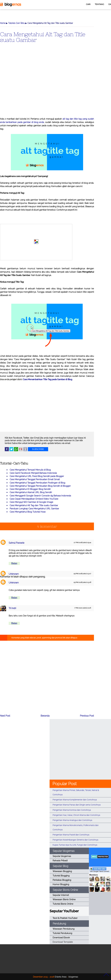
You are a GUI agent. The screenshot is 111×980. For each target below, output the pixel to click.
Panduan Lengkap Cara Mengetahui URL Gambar (34, 509)
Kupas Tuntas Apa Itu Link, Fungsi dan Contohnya (75, 845)
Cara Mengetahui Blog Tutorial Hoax (28, 512)
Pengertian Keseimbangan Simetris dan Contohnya (75, 840)
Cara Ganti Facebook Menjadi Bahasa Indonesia (33, 473)
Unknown (14, 574)
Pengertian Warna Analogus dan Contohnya (72, 820)
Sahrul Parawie (16, 543)
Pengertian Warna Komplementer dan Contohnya (75, 800)
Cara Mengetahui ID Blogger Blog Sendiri (30, 489)
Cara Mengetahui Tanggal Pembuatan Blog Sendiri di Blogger (40, 486)
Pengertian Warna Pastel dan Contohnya (71, 835)
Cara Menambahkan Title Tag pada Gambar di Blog (47, 379)
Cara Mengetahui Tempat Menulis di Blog (30, 470)
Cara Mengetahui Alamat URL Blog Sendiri (31, 492)
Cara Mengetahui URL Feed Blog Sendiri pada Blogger (37, 476)
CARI (88, 4)
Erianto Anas (61, 977)
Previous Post (87, 716)
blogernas (73, 977)
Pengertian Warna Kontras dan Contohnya (72, 810)
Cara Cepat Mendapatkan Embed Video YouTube (34, 499)
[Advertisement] (47, 85)
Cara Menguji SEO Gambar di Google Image (31, 502)
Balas (14, 563)
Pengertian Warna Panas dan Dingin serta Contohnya (77, 805)
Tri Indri (12, 608)
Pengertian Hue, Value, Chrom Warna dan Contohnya (76, 815)
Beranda (45, 716)
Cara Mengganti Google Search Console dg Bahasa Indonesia (40, 496)
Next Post (5, 716)
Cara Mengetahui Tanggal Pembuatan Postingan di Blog (37, 483)
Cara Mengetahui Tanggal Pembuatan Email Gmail (35, 479)
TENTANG (99, 4)
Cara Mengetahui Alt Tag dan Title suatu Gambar (43, 37)
